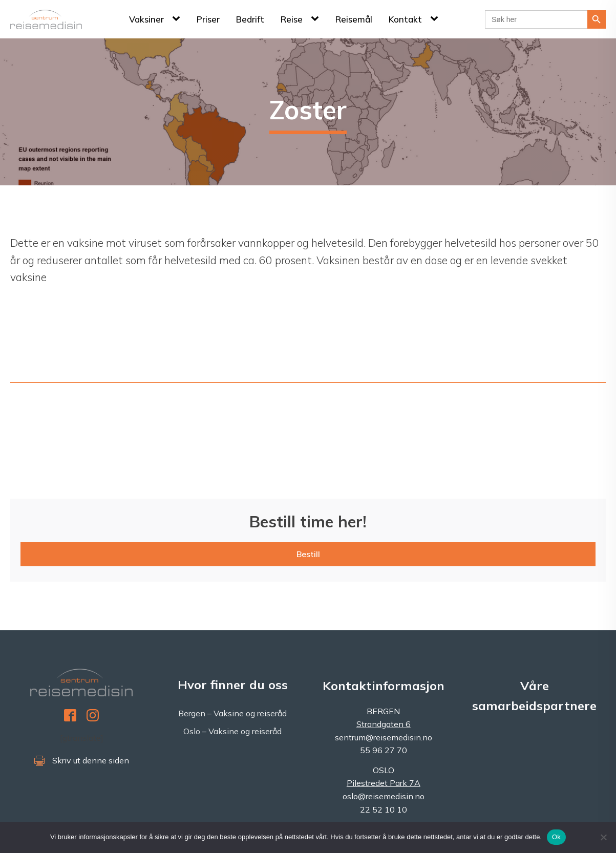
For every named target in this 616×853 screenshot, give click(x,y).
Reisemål (354, 19)
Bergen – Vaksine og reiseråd (232, 713)
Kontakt (405, 19)
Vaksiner (146, 19)
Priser (208, 19)
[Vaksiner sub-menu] (178, 19)
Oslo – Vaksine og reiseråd (232, 731)
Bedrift (250, 19)
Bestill (308, 554)
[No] (603, 837)
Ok (556, 837)
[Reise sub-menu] (317, 19)
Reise (292, 19)
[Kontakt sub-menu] (436, 19)
